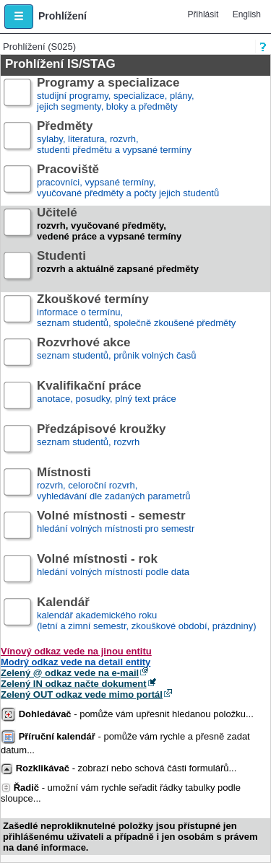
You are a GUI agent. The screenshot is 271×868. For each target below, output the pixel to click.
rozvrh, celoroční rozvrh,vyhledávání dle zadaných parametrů (113, 485)
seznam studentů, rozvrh (102, 441)
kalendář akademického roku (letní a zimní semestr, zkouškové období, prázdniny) (146, 614)
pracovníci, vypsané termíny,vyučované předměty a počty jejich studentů (128, 181)
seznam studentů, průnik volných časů (116, 355)
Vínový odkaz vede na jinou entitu (76, 651)
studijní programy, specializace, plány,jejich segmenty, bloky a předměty (116, 95)
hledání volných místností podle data (113, 571)
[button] (19, 17)
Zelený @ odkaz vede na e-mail (70, 673)
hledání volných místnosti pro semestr (116, 528)
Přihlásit (203, 14)
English (247, 14)
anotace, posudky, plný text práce (107, 398)
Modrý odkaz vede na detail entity (76, 662)
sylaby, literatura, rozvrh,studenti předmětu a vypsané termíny (114, 138)
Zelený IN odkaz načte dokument (74, 684)
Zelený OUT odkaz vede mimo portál (82, 694)
